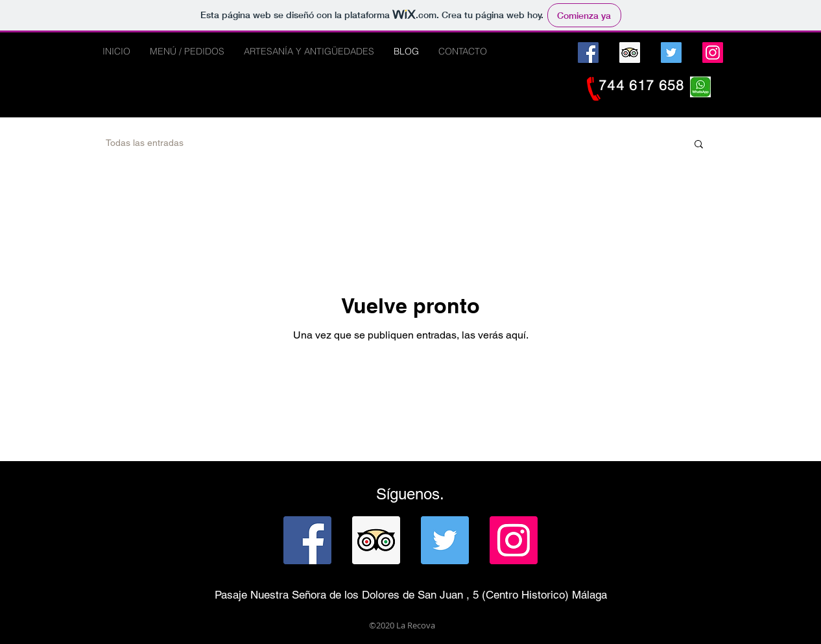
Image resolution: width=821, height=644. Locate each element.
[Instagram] (713, 53)
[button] (699, 145)
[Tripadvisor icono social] (630, 53)
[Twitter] (671, 53)
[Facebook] (588, 53)
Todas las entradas (145, 143)
